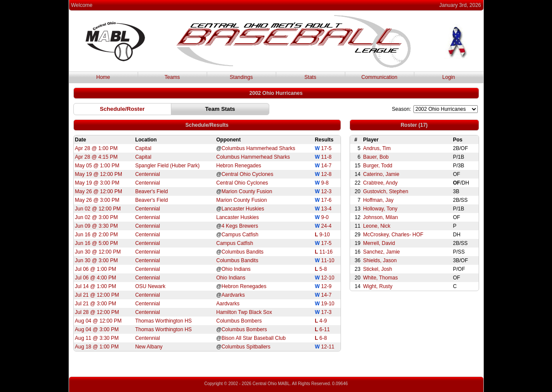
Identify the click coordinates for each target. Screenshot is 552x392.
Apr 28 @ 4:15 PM (96, 157)
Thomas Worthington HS (163, 321)
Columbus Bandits (242, 252)
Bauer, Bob (376, 157)
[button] (122, 109)
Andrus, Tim (377, 148)
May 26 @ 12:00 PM (99, 191)
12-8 (326, 174)
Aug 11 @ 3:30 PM (97, 338)
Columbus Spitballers (246, 347)
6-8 (323, 338)
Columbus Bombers (239, 321)
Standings (241, 77)
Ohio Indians (236, 269)
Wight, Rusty (378, 286)
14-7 (326, 166)
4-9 (323, 321)
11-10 (328, 260)
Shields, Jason (380, 260)
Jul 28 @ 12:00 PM (97, 312)
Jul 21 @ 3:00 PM (96, 304)
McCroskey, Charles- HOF (393, 235)
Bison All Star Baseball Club (254, 338)
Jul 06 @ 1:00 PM (96, 269)
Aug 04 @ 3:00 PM (97, 329)
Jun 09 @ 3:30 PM (97, 226)
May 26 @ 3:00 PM (97, 200)
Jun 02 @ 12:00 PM (98, 209)
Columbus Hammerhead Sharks (258, 148)
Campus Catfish (240, 235)
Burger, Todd (378, 166)
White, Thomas (380, 278)
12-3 (326, 191)
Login (449, 77)
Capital (143, 148)
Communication (379, 77)
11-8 (326, 157)
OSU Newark (150, 286)
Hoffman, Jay (378, 200)
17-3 (326, 312)
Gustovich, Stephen (386, 191)
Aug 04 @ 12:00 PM (98, 321)
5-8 (323, 269)
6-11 (325, 329)
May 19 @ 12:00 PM (99, 174)
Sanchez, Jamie (381, 252)
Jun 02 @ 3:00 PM (97, 217)
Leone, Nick (377, 226)
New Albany (149, 347)
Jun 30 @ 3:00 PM (97, 260)
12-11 (328, 347)
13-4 (326, 209)
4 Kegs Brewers (240, 226)
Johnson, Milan (380, 217)
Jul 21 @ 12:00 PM (97, 295)
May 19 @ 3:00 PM (97, 183)
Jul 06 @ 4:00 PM (96, 278)
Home (103, 77)
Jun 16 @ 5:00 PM (97, 243)
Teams (172, 77)
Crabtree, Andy (380, 183)
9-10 (325, 235)
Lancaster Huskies (243, 209)
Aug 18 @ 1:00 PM (97, 347)
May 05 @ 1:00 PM (97, 166)
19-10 (328, 304)
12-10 (328, 278)
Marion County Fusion (247, 191)
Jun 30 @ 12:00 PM (98, 252)
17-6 (326, 200)
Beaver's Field (151, 191)
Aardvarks (233, 295)
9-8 (325, 183)
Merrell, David (379, 243)
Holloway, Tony (380, 209)
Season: (401, 109)
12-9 (326, 286)
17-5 (326, 148)
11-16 (326, 252)
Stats (310, 77)
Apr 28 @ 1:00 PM (96, 148)
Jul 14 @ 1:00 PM (96, 286)
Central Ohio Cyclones (247, 174)
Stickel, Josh (377, 269)
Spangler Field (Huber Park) (167, 166)
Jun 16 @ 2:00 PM (97, 235)
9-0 (325, 217)
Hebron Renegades (239, 166)
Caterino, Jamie (381, 174)
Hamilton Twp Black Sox (244, 312)
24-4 (326, 226)
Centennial (147, 174)
